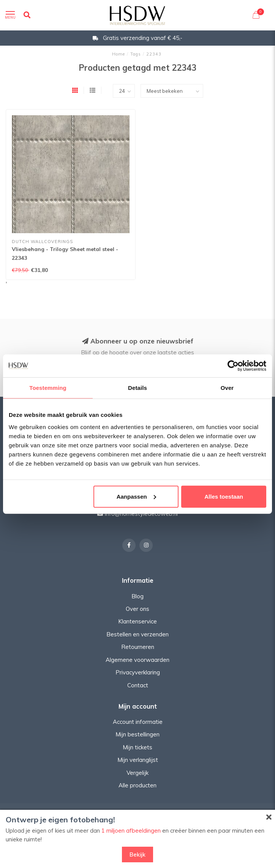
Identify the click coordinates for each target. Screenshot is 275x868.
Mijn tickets (137, 747)
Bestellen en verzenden (137, 634)
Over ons (137, 609)
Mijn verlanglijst (138, 760)
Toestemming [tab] (48, 388)
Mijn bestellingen (137, 734)
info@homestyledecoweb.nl (141, 514)
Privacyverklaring (138, 672)
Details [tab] (137, 388)
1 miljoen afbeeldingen (131, 831)
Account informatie (138, 722)
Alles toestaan (224, 496)
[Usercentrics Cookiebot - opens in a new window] (233, 366)
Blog (137, 596)
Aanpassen (136, 496)
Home (119, 54)
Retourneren (138, 647)
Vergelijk (137, 773)
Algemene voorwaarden (137, 660)
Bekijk (137, 854)
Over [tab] (227, 388)
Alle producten (137, 785)
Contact (138, 685)
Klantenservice (137, 621)
